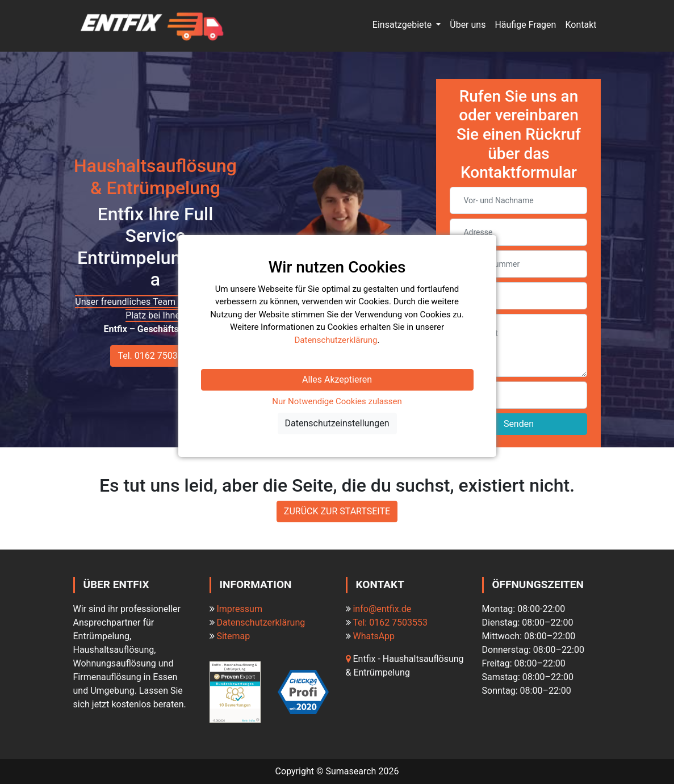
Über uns (468, 25)
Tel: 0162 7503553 (390, 622)
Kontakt (581, 25)
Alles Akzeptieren (337, 380)
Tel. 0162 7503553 (155, 356)
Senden (519, 424)
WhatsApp (374, 636)
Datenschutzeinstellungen (337, 423)
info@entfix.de (382, 609)
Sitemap (233, 636)
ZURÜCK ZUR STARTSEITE (337, 511)
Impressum (239, 609)
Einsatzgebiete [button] (403, 25)
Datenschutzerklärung (261, 622)
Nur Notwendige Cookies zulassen (337, 401)
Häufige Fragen (525, 25)
